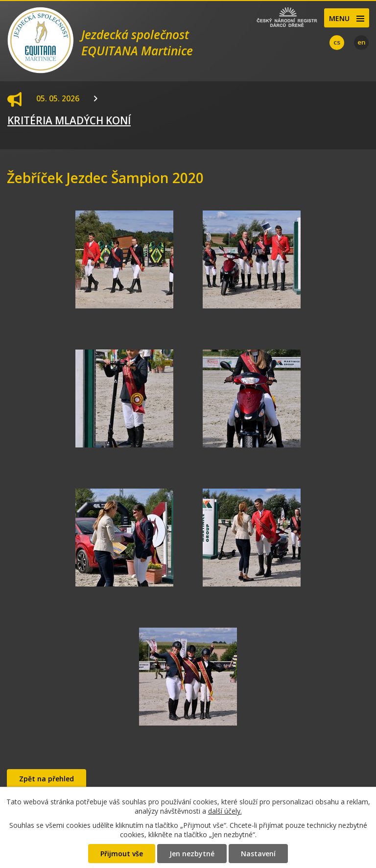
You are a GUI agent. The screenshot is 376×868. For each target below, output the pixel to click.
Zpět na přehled (47, 779)
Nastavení (258, 854)
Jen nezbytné (192, 854)
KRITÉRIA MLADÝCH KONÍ (69, 120)
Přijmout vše (122, 854)
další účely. (225, 811)
